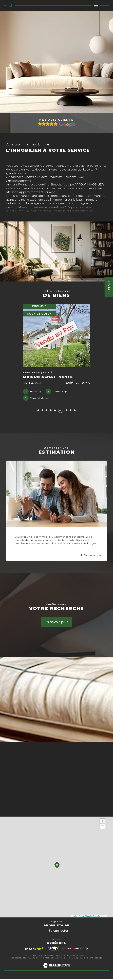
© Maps (84, 917)
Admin (63, 959)
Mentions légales (50, 959)
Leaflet (74, 917)
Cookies (99, 959)
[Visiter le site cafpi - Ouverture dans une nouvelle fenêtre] (53, 950)
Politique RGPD (86, 959)
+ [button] (102, 822)
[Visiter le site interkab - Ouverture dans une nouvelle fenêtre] (34, 950)
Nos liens (73, 959)
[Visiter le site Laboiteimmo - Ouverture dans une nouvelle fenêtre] (56, 970)
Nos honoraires (18, 959)
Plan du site (34, 959)
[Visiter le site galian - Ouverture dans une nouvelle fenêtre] (75, 950)
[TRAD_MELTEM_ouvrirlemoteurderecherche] (11, 5)
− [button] (102, 827)
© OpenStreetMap (99, 917)
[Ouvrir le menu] (96, 5)
